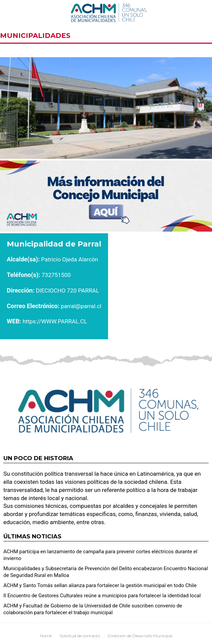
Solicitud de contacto (80, 636)
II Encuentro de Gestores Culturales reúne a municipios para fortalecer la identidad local (102, 596)
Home (46, 636)
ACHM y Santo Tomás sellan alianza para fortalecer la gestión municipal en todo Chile (100, 585)
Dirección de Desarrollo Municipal (140, 636)
